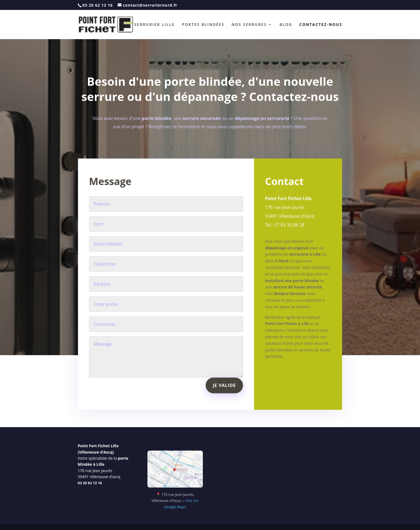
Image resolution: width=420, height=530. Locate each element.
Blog (286, 25)
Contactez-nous (321, 25)
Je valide (224, 379)
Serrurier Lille (154, 25)
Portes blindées (203, 25)
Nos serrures (249, 25)
